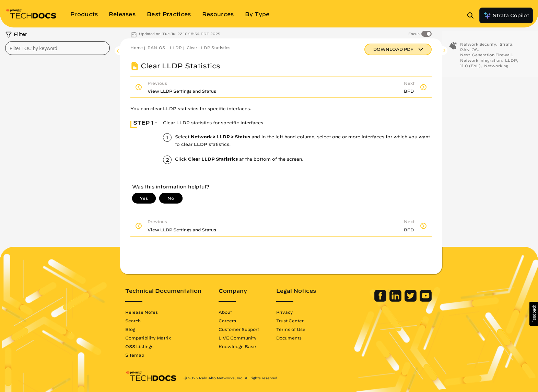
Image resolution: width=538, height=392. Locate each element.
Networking (496, 69)
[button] (534, 314)
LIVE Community (238, 338)
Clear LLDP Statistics (208, 48)
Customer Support (239, 329)
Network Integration (481, 63)
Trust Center (290, 321)
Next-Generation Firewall (486, 58)
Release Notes (142, 312)
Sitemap (135, 355)
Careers (227, 321)
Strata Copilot (506, 15)
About (225, 312)
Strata (506, 47)
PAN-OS (156, 48)
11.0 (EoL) (470, 69)
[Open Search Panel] (472, 15)
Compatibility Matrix (148, 338)
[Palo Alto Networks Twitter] (411, 300)
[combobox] (57, 48)
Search (133, 321)
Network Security (478, 47)
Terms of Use (291, 329)
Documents (289, 338)
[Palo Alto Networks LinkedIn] (396, 300)
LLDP (176, 48)
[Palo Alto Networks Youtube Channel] (426, 300)
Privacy (285, 312)
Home (137, 48)
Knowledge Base (237, 346)
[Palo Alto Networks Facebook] (381, 300)
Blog (130, 329)
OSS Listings (139, 346)
